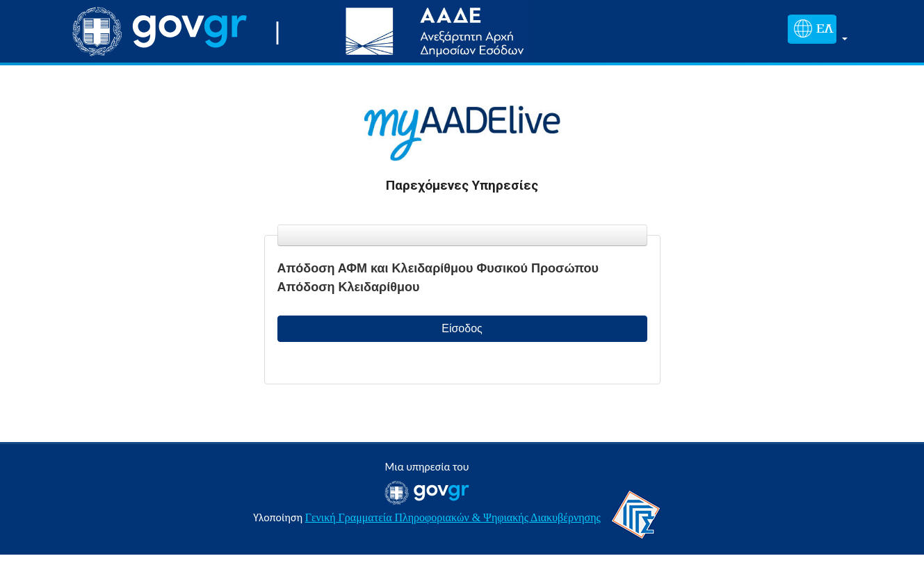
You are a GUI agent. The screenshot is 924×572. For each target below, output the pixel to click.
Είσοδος (462, 328)
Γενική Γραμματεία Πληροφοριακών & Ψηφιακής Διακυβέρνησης (453, 517)
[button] (815, 32)
